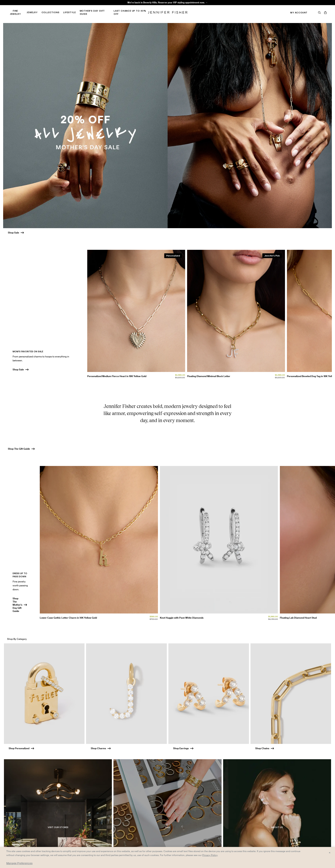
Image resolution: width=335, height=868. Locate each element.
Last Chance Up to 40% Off (130, 12)
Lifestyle (69, 12)
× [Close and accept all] (330, 852)
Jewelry (32, 12)
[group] (210, 315)
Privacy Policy (210, 855)
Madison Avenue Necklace (98, 7)
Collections (51, 12)
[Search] (319, 13)
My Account (299, 13)
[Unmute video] (324, 622)
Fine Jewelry (15, 12)
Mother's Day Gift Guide (92, 12)
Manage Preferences (19, 863)
